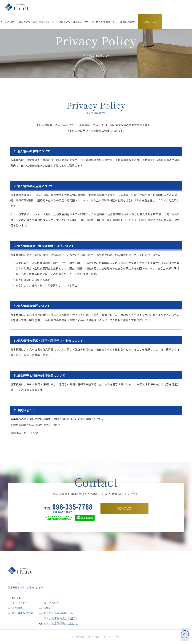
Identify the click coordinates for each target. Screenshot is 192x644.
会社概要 (17, 608)
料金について (51, 603)
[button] (126, 22)
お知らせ (49, 608)
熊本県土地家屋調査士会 (58, 613)
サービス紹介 (20, 603)
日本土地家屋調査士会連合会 (61, 618)
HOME (16, 598)
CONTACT (150, 22)
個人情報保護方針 (23, 613)
